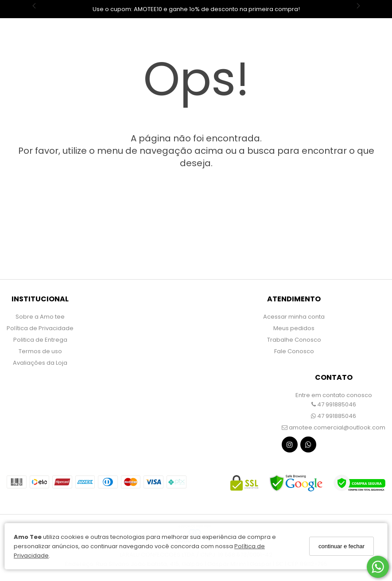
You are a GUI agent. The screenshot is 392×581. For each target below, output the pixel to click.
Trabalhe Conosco (294, 340)
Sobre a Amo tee (40, 317)
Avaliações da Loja (40, 363)
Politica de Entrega (40, 340)
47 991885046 (334, 404)
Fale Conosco (294, 351)
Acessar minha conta (294, 317)
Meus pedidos (294, 328)
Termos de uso (40, 351)
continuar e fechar (342, 546)
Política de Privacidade (40, 328)
